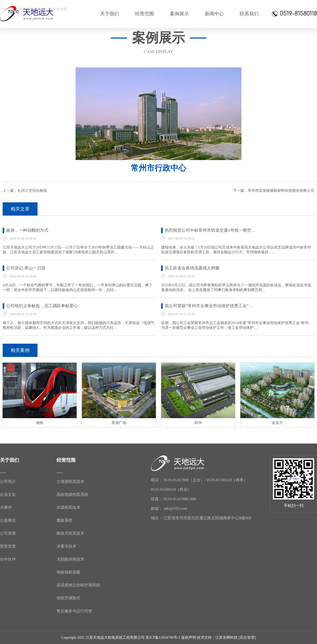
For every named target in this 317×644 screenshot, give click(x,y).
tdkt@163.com (175, 508)
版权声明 (189, 638)
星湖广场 (119, 423)
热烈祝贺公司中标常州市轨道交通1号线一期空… (210, 230)
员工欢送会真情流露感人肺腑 (192, 268)
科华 (198, 423)
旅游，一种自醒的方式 (27, 230)
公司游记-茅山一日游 (26, 268)
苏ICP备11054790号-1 (163, 638)
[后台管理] (247, 638)
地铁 (40, 423)
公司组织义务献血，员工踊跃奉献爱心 (42, 306)
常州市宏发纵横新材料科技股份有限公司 (281, 191)
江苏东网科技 (226, 638)
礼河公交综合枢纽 (32, 191)
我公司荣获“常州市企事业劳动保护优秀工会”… (209, 306)
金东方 (277, 423)
